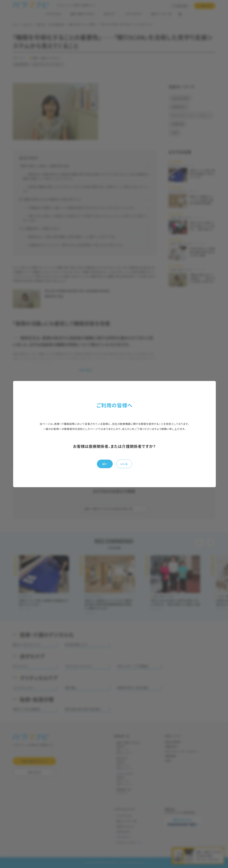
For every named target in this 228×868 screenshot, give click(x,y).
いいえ (124, 464)
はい (105, 464)
